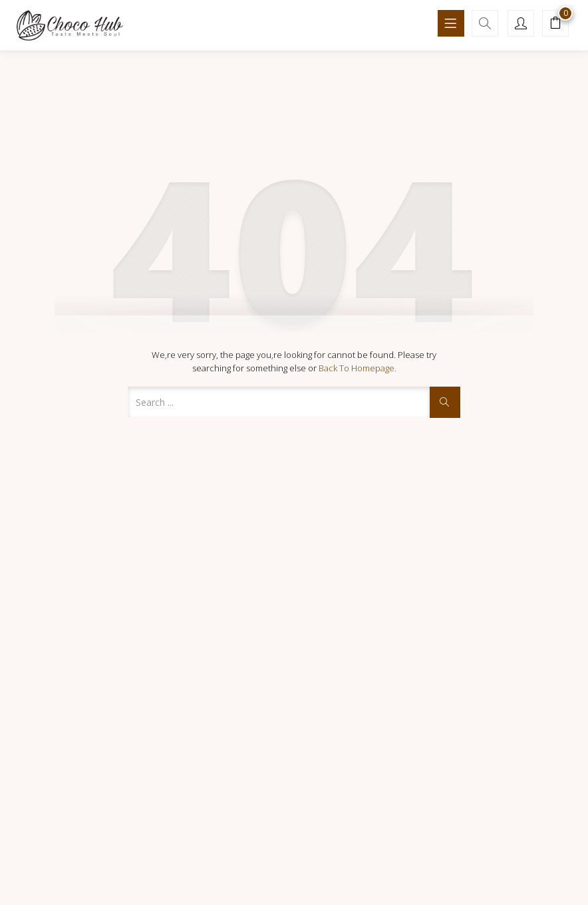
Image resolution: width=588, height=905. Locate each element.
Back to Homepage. (358, 368)
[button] (555, 25)
